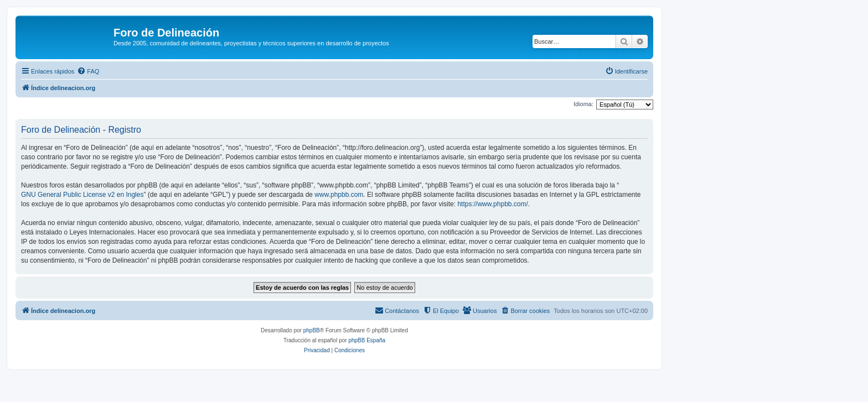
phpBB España (367, 340)
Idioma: (583, 104)
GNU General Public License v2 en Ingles (82, 195)
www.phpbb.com (339, 195)
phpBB (312, 330)
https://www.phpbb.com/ (492, 204)
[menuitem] (88, 71)
